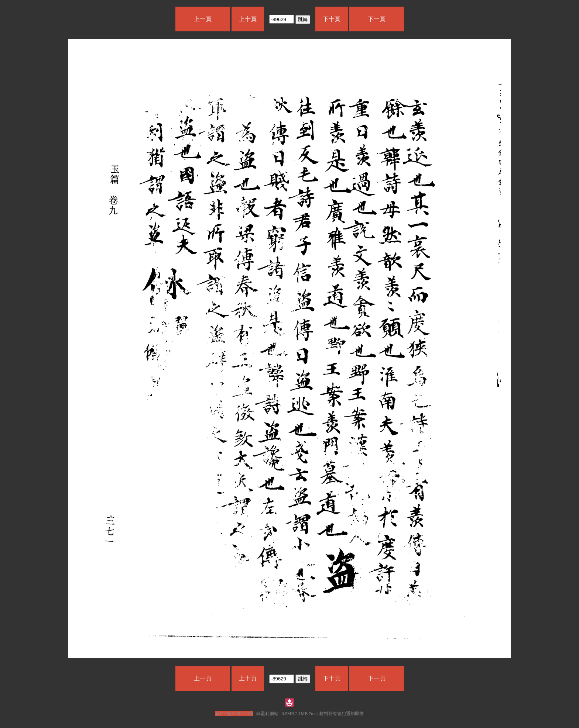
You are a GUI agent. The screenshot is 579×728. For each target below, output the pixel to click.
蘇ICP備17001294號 (234, 714)
